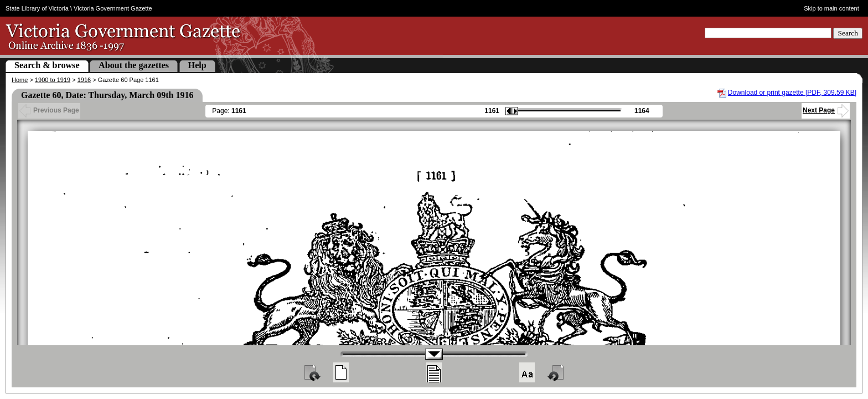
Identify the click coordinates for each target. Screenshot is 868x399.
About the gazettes (134, 65)
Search (848, 33)
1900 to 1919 (53, 80)
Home (20, 80)
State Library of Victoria (37, 8)
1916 (84, 80)
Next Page (826, 110)
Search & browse (47, 65)
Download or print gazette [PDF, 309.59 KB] (792, 93)
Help (197, 65)
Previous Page (49, 110)
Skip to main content (831, 8)
